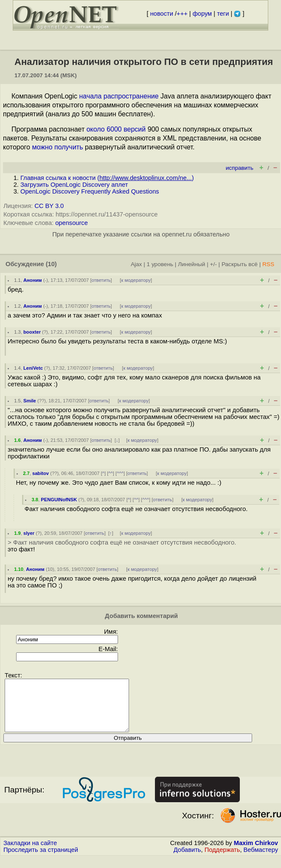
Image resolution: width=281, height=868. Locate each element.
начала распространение (119, 96)
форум (202, 14)
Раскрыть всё (240, 264)
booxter (32, 332)
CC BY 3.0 (49, 206)
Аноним (33, 280)
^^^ (120, 473)
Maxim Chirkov (256, 853)
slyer (29, 533)
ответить (101, 280)
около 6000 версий (116, 129)
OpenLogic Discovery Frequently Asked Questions (90, 191)
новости (162, 14)
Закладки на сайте (30, 853)
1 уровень (160, 264)
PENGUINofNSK (59, 500)
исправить (240, 168)
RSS (268, 264)
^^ (111, 473)
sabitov (41, 473)
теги (223, 14)
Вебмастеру (261, 860)
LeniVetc (33, 368)
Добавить (187, 860)
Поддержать (222, 860)
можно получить (57, 147)
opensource (72, 223)
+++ (182, 14)
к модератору (136, 280)
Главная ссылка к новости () (107, 178)
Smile (30, 401)
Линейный (191, 264)
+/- (213, 264)
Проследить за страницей (41, 860)
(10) (51, 264)
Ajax (136, 264)
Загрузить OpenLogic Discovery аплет (74, 185)
